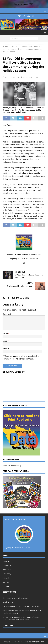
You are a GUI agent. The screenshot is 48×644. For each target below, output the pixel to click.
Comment (7, 314)
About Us (6, 562)
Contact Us (7, 566)
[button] (44, 11)
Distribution (7, 570)
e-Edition (6, 586)
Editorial (6, 578)
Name (5, 333)
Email (5, 341)
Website (6, 348)
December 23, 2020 (12, 77)
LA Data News (28, 77)
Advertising (7, 574)
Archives (6, 582)
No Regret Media (38, 641)
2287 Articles (36, 254)
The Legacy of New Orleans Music (16, 598)
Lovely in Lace (8, 602)
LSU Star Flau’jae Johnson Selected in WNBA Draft (22, 606)
